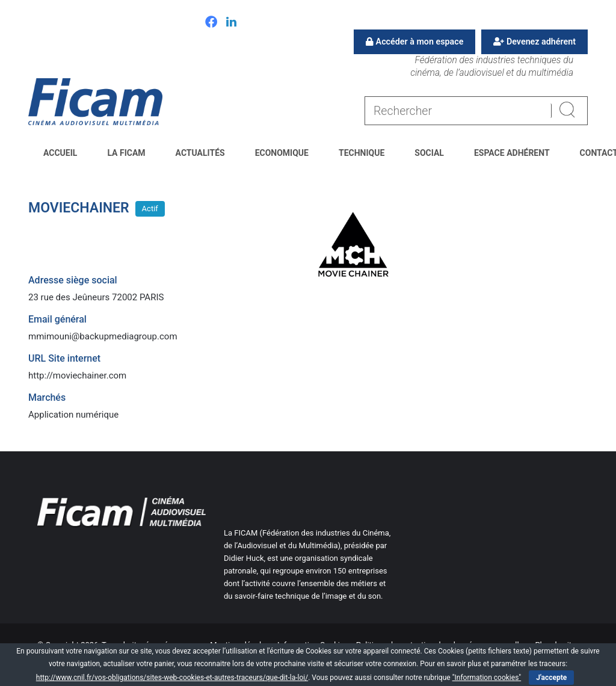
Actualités (200, 153)
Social (429, 153)
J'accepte (551, 678)
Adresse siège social (73, 280)
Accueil (60, 153)
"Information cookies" (487, 678)
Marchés (47, 397)
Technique (362, 153)
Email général (57, 319)
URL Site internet (64, 358)
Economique (282, 153)
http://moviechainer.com (77, 375)
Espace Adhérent (512, 153)
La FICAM (126, 153)
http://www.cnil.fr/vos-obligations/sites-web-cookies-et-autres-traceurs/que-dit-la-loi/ (172, 678)
